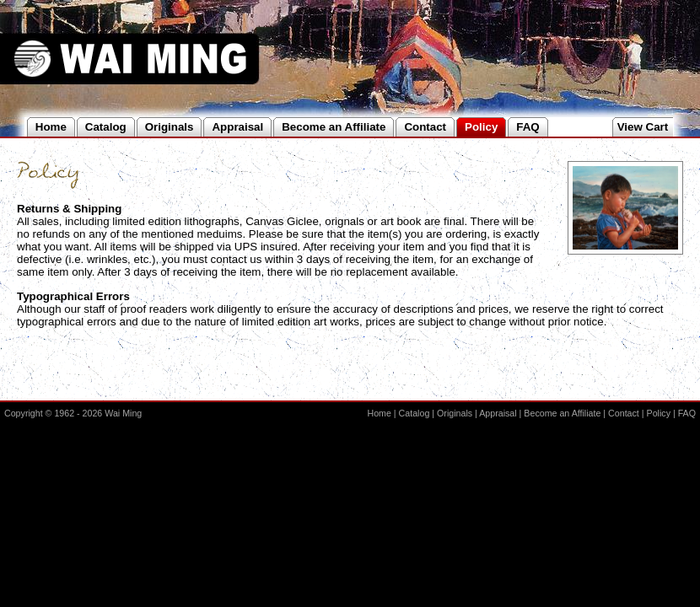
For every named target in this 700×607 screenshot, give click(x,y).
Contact (624, 413)
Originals (455, 413)
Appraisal (498, 413)
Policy (659, 413)
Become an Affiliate (562, 413)
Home (379, 413)
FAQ (687, 413)
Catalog (415, 413)
